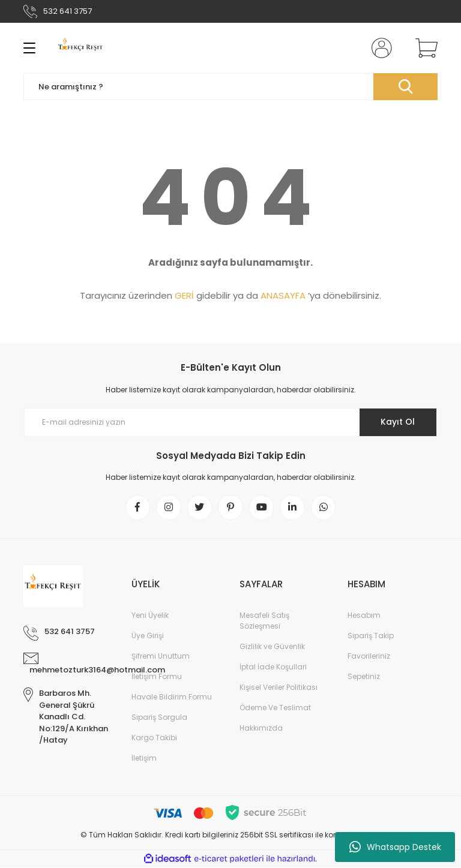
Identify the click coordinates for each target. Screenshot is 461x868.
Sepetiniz (364, 677)
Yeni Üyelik (150, 616)
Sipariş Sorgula (159, 718)
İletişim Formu (157, 677)
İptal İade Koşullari (273, 667)
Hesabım (364, 616)
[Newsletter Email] (230, 422)
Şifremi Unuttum (161, 657)
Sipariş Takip (371, 636)
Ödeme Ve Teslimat (275, 708)
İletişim (144, 759)
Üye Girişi (148, 636)
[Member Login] (379, 48)
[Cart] (424, 48)
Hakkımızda (261, 729)
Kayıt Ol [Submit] (398, 422)
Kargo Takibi (154, 738)
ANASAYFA (283, 295)
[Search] (230, 87)
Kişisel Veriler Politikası (279, 688)
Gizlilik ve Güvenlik (272, 647)
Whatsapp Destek (395, 847)
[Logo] (81, 48)
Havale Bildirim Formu (172, 697)
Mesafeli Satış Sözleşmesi (264, 621)
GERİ (184, 295)
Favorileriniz (369, 657)
